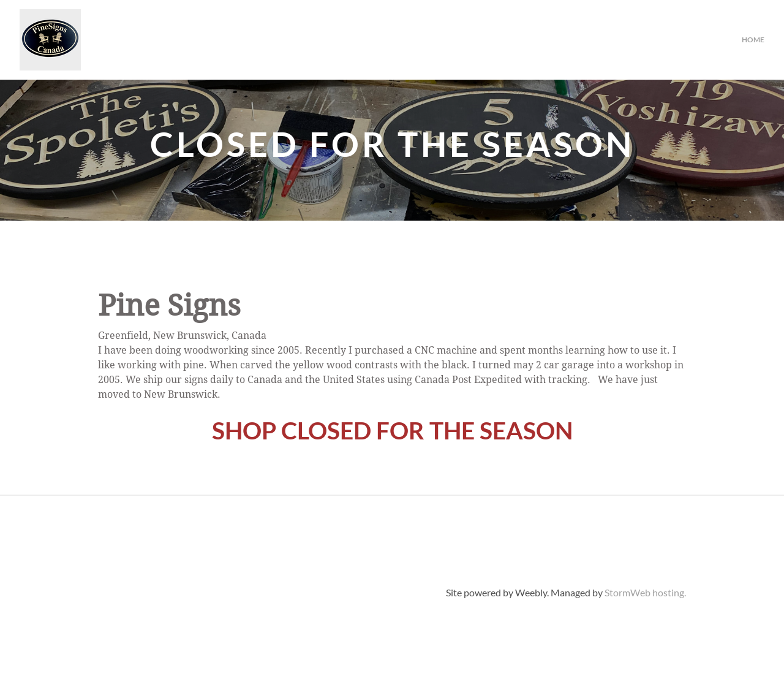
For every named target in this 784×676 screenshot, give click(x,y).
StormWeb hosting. (645, 592)
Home (753, 40)
